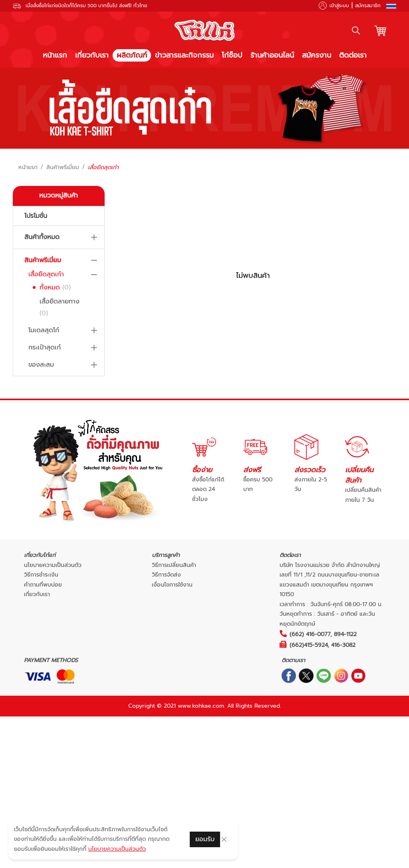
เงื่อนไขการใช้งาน (172, 585)
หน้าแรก (55, 55)
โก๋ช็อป (232, 55)
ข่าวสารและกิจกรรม (184, 55)
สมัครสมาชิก (368, 6)
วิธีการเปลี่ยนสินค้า (174, 565)
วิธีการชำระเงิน (41, 575)
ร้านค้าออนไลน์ (272, 55)
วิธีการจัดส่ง (166, 575)
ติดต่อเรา (353, 55)
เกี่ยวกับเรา (92, 55)
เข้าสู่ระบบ (339, 6)
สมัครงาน (317, 55)
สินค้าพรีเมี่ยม (63, 168)
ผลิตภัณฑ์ (132, 55)
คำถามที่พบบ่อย (43, 585)
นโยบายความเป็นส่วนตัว (53, 565)
